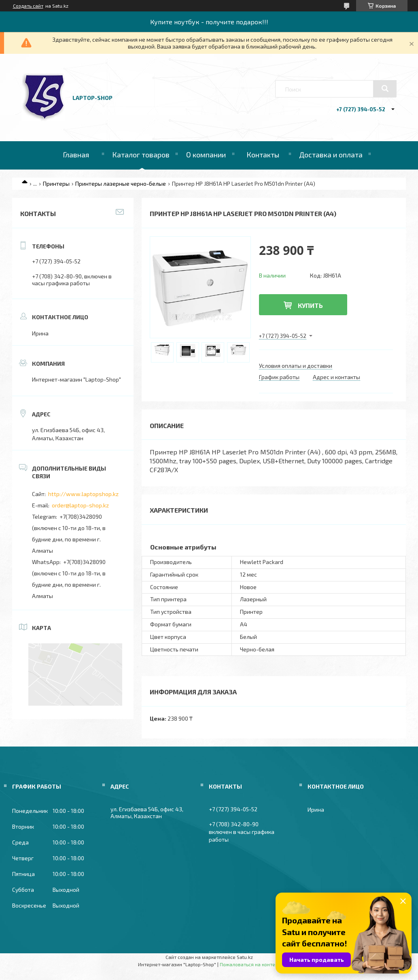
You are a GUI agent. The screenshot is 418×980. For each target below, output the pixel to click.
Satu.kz (245, 957)
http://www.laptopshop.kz (83, 494)
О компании (206, 155)
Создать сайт (28, 6)
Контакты (263, 155)
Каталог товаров (141, 155)
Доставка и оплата (331, 155)
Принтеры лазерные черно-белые (121, 183)
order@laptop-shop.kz (80, 505)
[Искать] (385, 89)
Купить (310, 305)
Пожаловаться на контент (250, 964)
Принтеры (56, 183)
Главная (76, 155)
